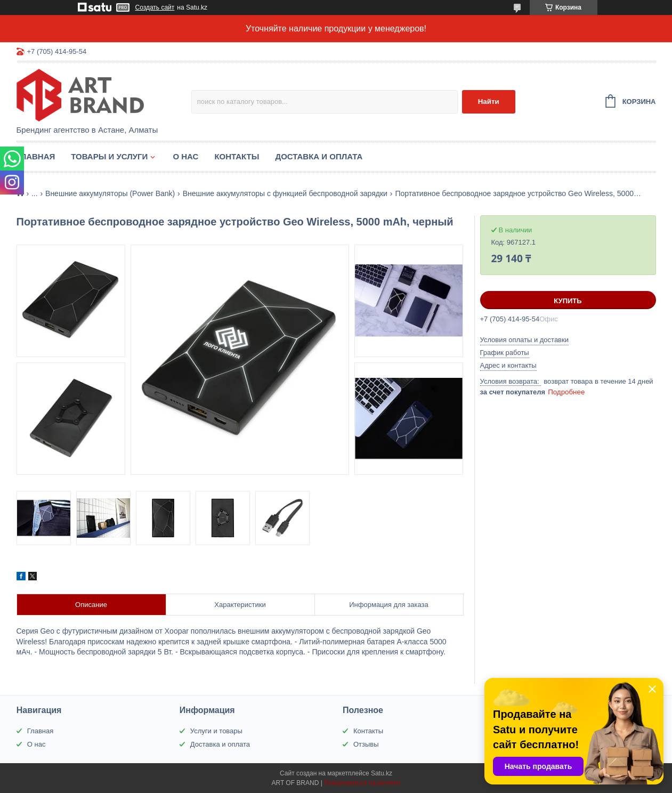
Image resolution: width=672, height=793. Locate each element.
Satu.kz (382, 773)
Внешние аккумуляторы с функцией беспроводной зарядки (285, 193)
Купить (568, 301)
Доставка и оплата (319, 156)
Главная (36, 156)
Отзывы (366, 744)
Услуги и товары (216, 731)
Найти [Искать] (489, 102)
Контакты (237, 156)
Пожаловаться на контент (362, 783)
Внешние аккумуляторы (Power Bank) (110, 193)
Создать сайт (155, 7)
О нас (185, 156)
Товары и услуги (109, 156)
